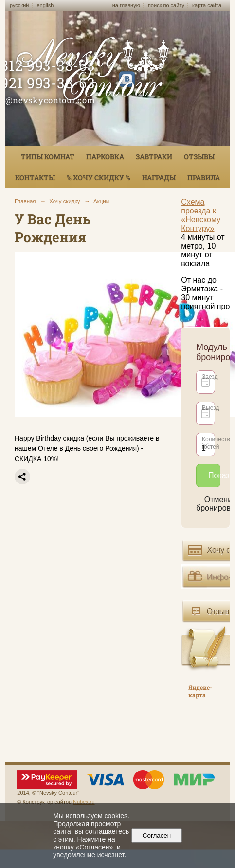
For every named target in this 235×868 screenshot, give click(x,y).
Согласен (156, 836)
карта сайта (207, 5)
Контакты (35, 178)
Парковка (105, 157)
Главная (25, 201)
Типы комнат (48, 157)
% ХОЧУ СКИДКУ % (99, 178)
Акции (101, 201)
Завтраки (154, 157)
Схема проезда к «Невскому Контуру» (201, 215)
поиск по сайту (166, 5)
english (45, 5)
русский (19, 5)
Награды (159, 178)
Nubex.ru (84, 802)
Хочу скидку (64, 201)
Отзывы (199, 157)
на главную (126, 5)
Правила (204, 178)
